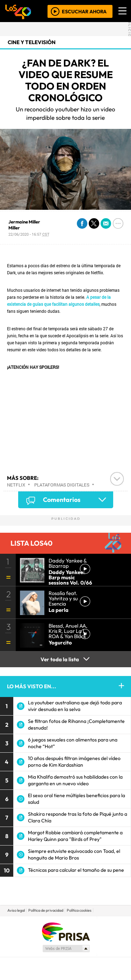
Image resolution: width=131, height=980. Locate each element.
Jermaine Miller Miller (24, 225)
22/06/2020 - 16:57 (29, 234)
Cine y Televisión (32, 42)
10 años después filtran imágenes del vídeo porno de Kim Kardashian (74, 762)
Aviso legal (16, 910)
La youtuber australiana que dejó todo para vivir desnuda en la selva (75, 706)
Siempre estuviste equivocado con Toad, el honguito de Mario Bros (74, 854)
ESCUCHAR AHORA (84, 11)
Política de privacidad (46, 910)
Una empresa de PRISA (66, 931)
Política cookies (79, 910)
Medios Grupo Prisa (66, 948)
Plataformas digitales (62, 485)
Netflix (16, 485)
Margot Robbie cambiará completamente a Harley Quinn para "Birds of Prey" (75, 836)
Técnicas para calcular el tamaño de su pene (76, 870)
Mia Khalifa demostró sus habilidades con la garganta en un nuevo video (75, 780)
